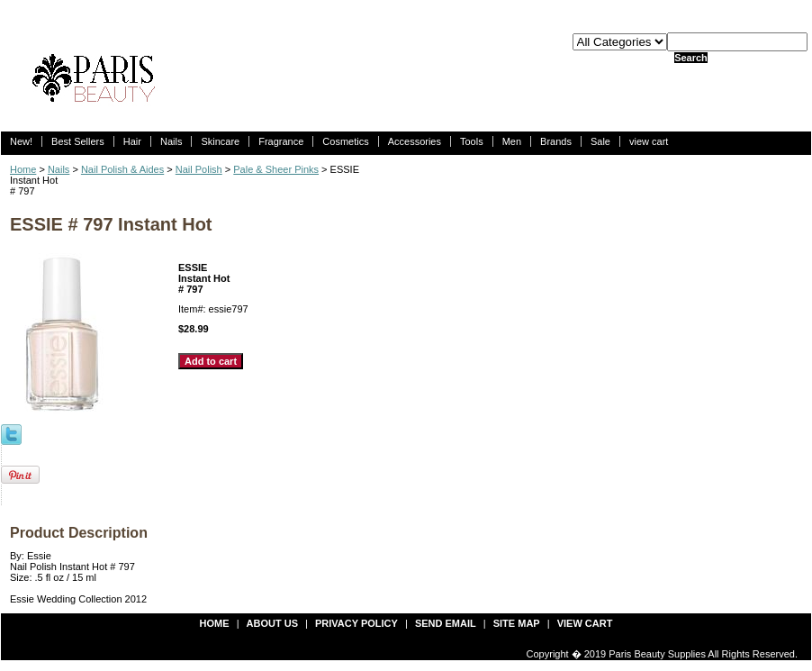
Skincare (220, 141)
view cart (649, 141)
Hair (132, 141)
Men (512, 141)
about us (272, 623)
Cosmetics (345, 141)
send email (446, 623)
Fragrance (281, 141)
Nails (171, 141)
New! (21, 141)
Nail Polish (199, 169)
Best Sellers (78, 141)
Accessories (415, 141)
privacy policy (356, 623)
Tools (472, 141)
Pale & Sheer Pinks (276, 169)
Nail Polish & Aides (122, 169)
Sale (600, 141)
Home (23, 169)
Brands (556, 141)
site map (517, 623)
